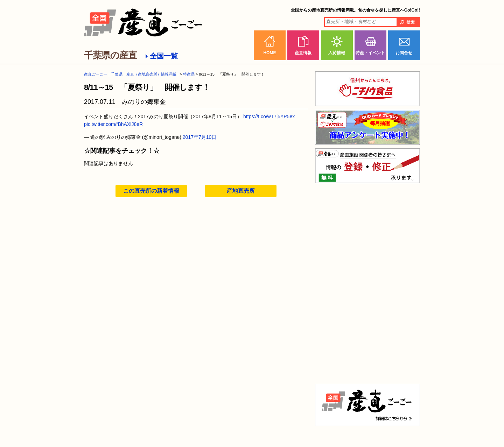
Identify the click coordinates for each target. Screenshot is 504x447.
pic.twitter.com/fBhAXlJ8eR (113, 124)
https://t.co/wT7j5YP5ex (269, 116)
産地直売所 (241, 191)
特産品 (189, 74)
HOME (269, 53)
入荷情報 (337, 53)
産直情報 (303, 53)
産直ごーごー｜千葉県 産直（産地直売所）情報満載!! (131, 74)
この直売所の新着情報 (151, 191)
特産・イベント (370, 53)
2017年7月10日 (200, 137)
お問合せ (404, 53)
